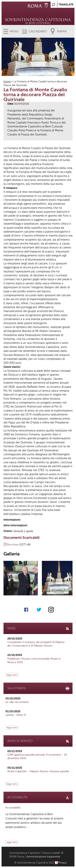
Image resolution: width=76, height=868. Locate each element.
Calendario (38, 31)
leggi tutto (12, 675)
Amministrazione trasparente (43, 857)
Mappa (62, 31)
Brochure (13, 545)
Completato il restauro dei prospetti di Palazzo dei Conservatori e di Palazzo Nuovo (36, 644)
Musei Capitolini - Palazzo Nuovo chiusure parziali (38, 771)
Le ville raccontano (17, 702)
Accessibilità (13, 808)
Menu (14, 31)
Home (7, 81)
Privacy (63, 863)
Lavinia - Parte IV (16, 715)
